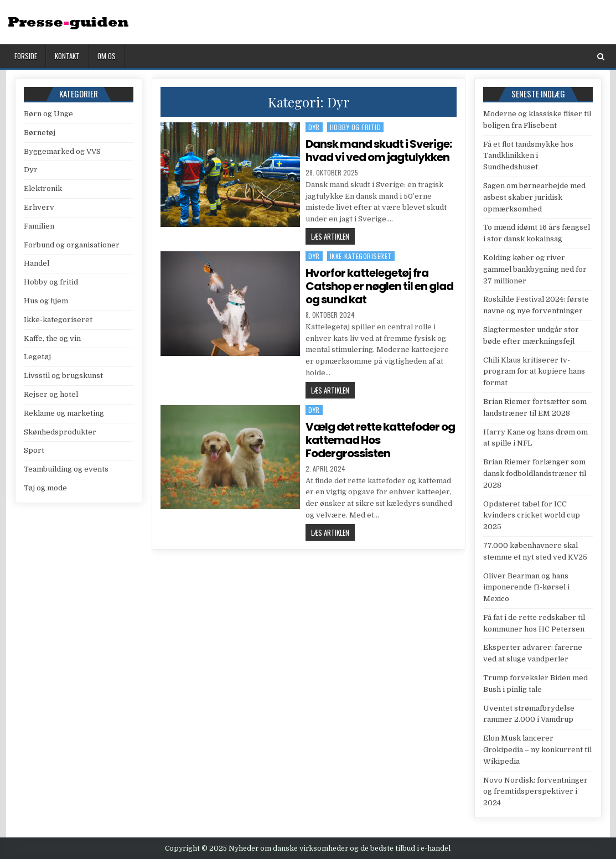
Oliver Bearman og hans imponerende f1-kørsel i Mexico (526, 588)
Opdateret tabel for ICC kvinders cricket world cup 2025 (532, 516)
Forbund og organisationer (72, 245)
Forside (26, 56)
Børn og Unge (48, 114)
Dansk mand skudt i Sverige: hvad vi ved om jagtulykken (379, 151)
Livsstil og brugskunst (63, 376)
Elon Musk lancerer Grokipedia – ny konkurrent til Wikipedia (537, 750)
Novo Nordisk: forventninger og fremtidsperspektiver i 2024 (535, 792)
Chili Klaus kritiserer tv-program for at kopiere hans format (534, 372)
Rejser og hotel (51, 394)
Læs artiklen (333, 237)
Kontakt (67, 56)
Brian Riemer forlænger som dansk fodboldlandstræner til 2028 (535, 474)
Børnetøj (40, 133)
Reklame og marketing (64, 413)
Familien (39, 226)
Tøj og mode (45, 488)
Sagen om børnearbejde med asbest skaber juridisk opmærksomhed (534, 197)
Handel (37, 263)
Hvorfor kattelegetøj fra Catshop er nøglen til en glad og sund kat (379, 286)
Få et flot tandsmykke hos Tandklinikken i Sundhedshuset (528, 156)
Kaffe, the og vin (52, 338)
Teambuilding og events (66, 469)
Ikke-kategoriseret (361, 256)
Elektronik (43, 188)
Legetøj (37, 357)
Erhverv (39, 207)
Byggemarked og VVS (62, 151)
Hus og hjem (46, 301)
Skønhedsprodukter (60, 432)
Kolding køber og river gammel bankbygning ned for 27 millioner (535, 269)
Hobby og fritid (356, 127)
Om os (107, 56)
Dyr (314, 127)
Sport (34, 450)
